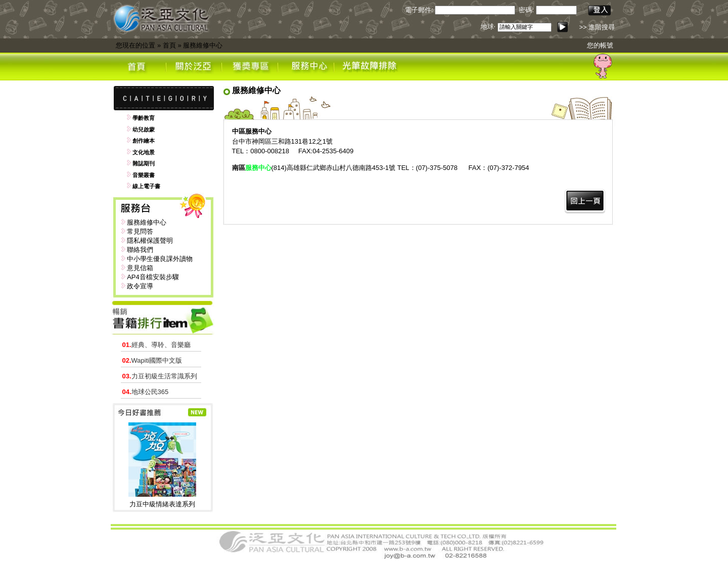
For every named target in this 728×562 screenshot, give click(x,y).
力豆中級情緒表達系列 (162, 504)
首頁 (169, 45)
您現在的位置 (135, 45)
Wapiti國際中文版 (152, 360)
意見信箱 (140, 268)
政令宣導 (140, 286)
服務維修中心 (203, 45)
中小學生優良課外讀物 (160, 259)
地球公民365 (146, 392)
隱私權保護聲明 (150, 241)
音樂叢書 (144, 175)
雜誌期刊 (144, 163)
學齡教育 (144, 118)
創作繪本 (144, 141)
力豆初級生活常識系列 (160, 376)
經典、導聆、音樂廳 (156, 345)
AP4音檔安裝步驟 (153, 277)
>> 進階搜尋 (597, 27)
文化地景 (144, 152)
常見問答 (140, 231)
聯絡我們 (140, 250)
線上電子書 (146, 186)
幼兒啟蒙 (144, 129)
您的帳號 (600, 45)
